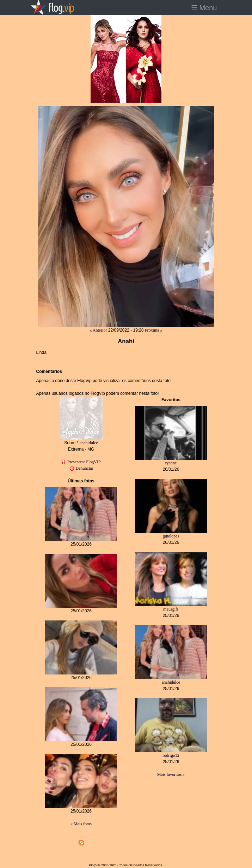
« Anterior (98, 330)
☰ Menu (204, 8)
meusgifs (171, 609)
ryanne (171, 463)
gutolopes (171, 536)
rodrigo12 (171, 755)
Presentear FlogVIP (81, 462)
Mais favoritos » (171, 774)
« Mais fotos (81, 824)
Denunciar (81, 468)
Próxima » (154, 330)
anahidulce (89, 443)
